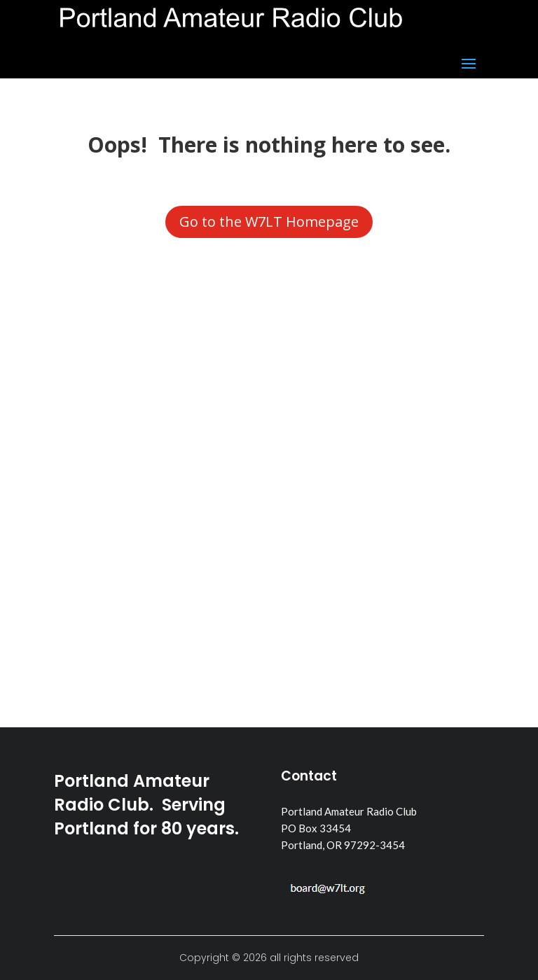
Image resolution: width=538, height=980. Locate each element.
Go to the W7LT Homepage (269, 222)
